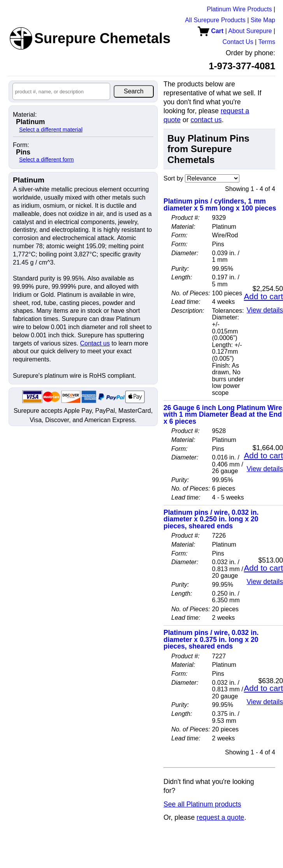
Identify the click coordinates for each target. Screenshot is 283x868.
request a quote (220, 817)
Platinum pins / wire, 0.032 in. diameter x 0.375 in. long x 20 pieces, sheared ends (211, 639)
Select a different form (47, 160)
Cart (211, 31)
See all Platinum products (202, 804)
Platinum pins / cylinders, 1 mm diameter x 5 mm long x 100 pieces (220, 205)
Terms (267, 42)
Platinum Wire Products (239, 9)
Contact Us (238, 42)
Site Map (263, 20)
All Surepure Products (215, 20)
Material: (25, 115)
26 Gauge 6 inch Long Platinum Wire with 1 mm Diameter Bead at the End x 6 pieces (223, 415)
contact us (206, 120)
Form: (21, 145)
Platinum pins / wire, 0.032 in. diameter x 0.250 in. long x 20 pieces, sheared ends (211, 519)
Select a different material (51, 130)
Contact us (95, 343)
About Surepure (250, 31)
